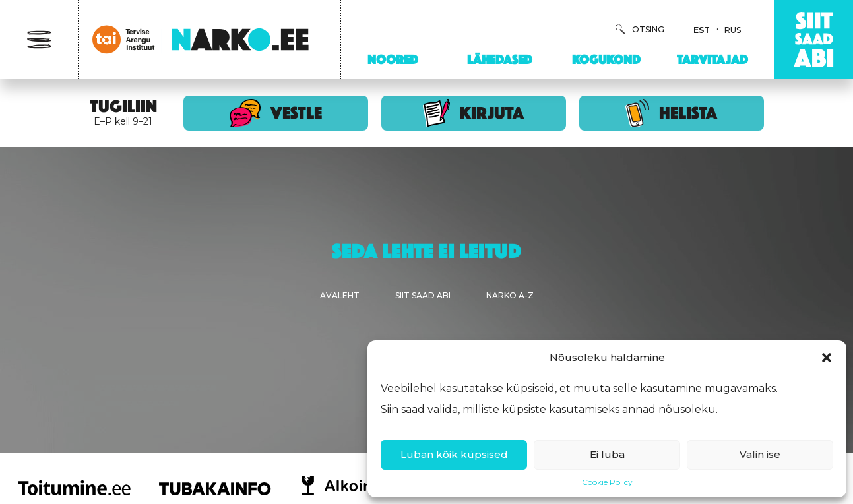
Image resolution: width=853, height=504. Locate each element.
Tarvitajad (712, 59)
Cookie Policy (607, 482)
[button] (827, 358)
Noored (393, 59)
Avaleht (340, 295)
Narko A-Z (510, 295)
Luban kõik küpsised (454, 454)
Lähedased (500, 59)
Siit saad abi (423, 295)
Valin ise (760, 454)
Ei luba (607, 454)
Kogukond (606, 59)
